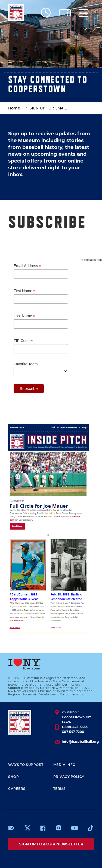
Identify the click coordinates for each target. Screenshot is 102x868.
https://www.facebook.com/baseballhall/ (43, 828)
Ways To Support (26, 765)
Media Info (64, 765)
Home (14, 108)
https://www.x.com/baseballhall (27, 828)
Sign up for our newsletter (51, 844)
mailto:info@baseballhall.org (11, 828)
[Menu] (84, 13)
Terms (60, 789)
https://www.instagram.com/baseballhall (58, 828)
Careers (17, 789)
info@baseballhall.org (80, 742)
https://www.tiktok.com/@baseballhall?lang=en (91, 828)
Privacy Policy (69, 777)
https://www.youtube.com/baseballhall (75, 828)
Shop (13, 777)
